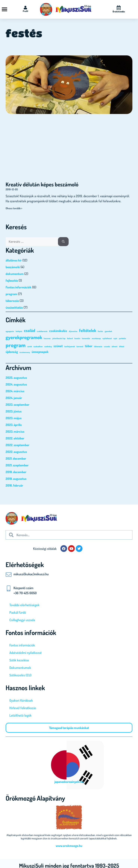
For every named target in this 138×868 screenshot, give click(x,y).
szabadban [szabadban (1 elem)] (38, 346)
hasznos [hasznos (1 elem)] (47, 338)
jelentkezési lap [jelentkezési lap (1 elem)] (59, 338)
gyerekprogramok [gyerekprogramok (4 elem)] (24, 337)
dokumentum (15, 274)
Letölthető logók (20, 715)
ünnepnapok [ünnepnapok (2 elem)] (40, 352)
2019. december (16, 472)
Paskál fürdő (18, 612)
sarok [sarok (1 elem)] (30, 346)
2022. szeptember (17, 445)
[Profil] (25, 8)
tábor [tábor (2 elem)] (89, 346)
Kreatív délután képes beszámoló (42, 184)
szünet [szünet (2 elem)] (58, 346)
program (11, 294)
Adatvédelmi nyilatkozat (26, 653)
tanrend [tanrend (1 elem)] (80, 346)
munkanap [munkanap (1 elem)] (96, 338)
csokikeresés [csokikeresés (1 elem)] (42, 331)
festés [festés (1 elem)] (100, 331)
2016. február (14, 485)
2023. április (14, 425)
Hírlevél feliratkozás (23, 708)
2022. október (15, 438)
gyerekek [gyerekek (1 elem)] (108, 331)
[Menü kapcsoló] (4, 9)
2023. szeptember (17, 405)
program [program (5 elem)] (16, 345)
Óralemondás (119, 12)
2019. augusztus (16, 479)
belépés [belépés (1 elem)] (19, 331)
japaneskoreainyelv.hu (69, 782)
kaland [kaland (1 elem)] (70, 338)
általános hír (14, 260)
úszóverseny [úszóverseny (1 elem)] (25, 352)
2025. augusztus (16, 378)
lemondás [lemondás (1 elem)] (86, 338)
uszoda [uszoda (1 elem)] (107, 346)
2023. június (14, 411)
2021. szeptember (17, 465)
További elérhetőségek (24, 605)
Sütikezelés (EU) (20, 675)
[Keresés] (63, 242)
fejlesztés (12, 280)
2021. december (16, 458)
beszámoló (13, 267)
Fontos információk (19, 287)
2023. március (15, 431)
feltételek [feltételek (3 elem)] (88, 330)
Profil (25, 11)
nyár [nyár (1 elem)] (115, 338)
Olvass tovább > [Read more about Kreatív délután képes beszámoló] (14, 208)
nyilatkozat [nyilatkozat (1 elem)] (107, 338)
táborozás (12, 301)
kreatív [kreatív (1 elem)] (77, 338)
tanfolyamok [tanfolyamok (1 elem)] (70, 346)
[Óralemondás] (119, 8)
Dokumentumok (20, 668)
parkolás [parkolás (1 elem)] (122, 338)
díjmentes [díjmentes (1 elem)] (73, 331)
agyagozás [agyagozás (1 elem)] (10, 331)
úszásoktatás (14, 307)
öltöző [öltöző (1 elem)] (122, 346)
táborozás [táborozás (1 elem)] (98, 346)
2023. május (14, 418)
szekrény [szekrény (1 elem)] (48, 346)
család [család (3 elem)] (30, 330)
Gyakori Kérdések (21, 700)
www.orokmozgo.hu (69, 846)
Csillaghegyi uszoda (22, 620)
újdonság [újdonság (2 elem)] (12, 352)
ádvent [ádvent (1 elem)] (115, 346)
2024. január (14, 398)
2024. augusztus (16, 384)
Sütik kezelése (19, 660)
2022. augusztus (16, 452)
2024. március (15, 391)
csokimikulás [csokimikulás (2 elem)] (58, 331)
